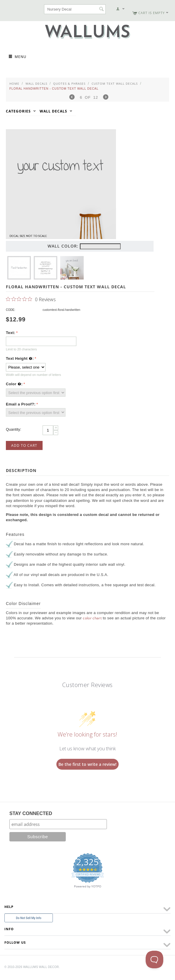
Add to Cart (24, 445)
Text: (11, 333)
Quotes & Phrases (69, 83)
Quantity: (14, 429)
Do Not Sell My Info (28, 918)
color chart (92, 618)
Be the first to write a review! (87, 764)
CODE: (11, 310)
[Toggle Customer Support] (154, 959)
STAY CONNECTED (31, 813)
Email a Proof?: (21, 404)
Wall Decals (36, 83)
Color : (14, 384)
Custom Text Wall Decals (115, 83)
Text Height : (20, 359)
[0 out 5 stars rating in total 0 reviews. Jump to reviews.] (31, 299)
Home (14, 83)
